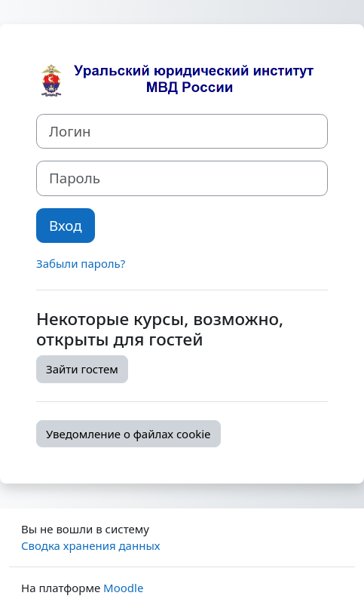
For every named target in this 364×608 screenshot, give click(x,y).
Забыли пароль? (81, 263)
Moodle (123, 588)
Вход (66, 225)
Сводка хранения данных (90, 545)
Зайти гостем (82, 369)
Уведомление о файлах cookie (128, 434)
